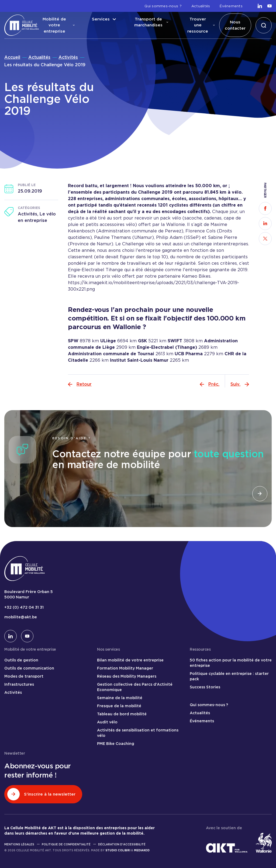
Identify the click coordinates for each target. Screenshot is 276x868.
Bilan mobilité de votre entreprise (130, 660)
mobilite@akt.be (21, 617)
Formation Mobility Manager (125, 668)
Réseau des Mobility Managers (127, 676)
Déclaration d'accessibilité (122, 844)
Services (104, 19)
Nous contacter (235, 25)
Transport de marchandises (151, 22)
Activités (68, 57)
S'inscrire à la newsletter (41, 794)
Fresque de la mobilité (119, 706)
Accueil (12, 57)
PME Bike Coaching (116, 744)
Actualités (201, 6)
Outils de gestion (21, 660)
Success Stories (205, 687)
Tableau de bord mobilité (122, 714)
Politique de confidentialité (66, 844)
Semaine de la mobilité (120, 698)
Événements (231, 6)
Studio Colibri (118, 850)
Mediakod (142, 850)
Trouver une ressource (201, 25)
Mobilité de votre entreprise (59, 25)
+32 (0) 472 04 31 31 (24, 607)
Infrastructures (19, 684)
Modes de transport (24, 676)
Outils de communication (29, 668)
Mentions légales (19, 844)
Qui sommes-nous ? (163, 6)
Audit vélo (107, 722)
